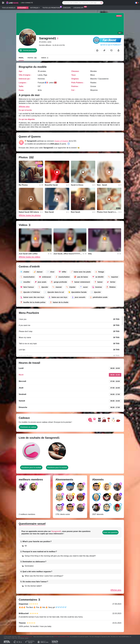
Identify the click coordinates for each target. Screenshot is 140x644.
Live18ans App (79, 8)
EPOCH (56, 637)
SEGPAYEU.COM (64, 637)
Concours (67, 8)
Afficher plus (24, 107)
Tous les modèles (9, 8)
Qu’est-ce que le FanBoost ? (111, 45)
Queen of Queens (61, 141)
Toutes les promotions (52, 8)
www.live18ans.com (26, 637)
